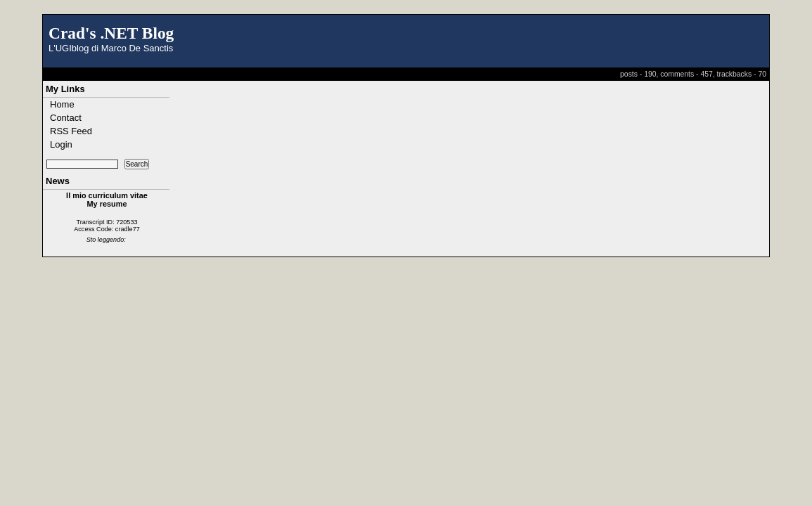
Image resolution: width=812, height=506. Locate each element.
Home (62, 104)
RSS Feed (71, 131)
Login (61, 144)
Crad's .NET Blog (111, 33)
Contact (66, 118)
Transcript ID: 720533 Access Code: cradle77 (107, 226)
